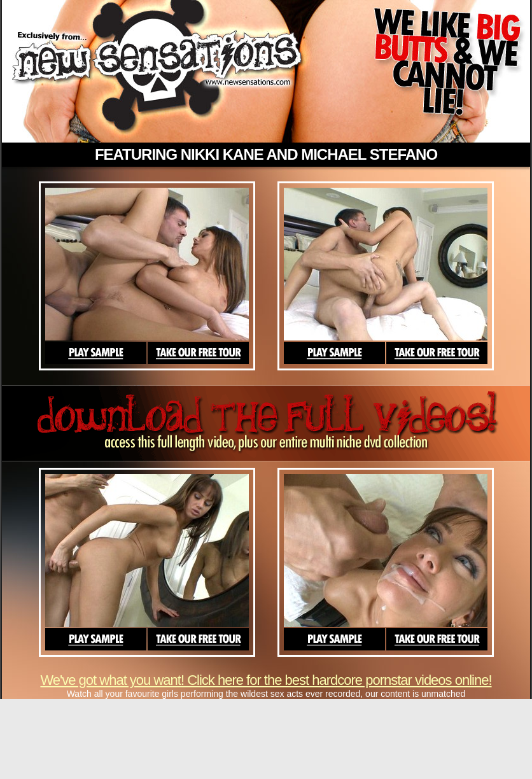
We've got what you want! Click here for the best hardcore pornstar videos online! (266, 680)
